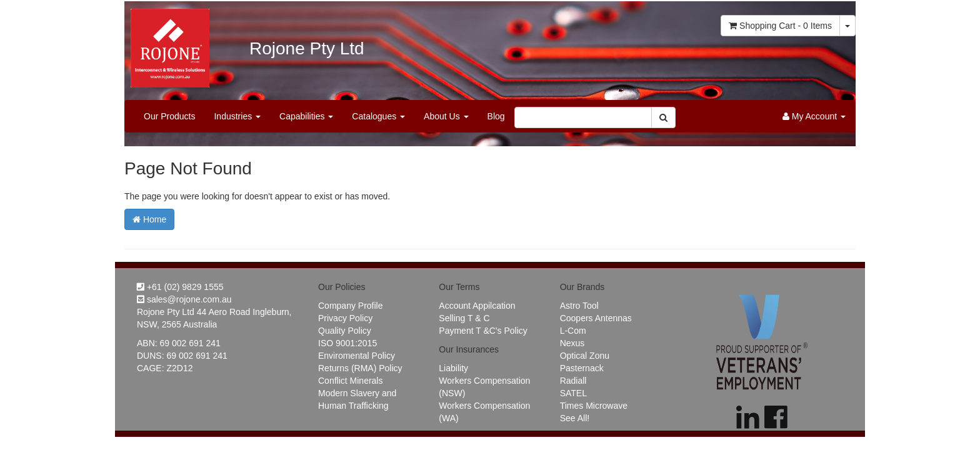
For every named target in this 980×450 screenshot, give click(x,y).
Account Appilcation (477, 306)
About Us (446, 116)
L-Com (573, 331)
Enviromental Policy (357, 356)
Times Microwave (594, 406)
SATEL (573, 393)
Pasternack (582, 368)
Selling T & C (464, 318)
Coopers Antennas (596, 318)
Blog (496, 116)
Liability (453, 368)
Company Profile (351, 306)
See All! (575, 418)
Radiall (573, 381)
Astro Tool (579, 306)
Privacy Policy (345, 318)
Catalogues (378, 116)
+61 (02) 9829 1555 (180, 287)
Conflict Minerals (350, 381)
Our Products (169, 116)
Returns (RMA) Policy (360, 368)
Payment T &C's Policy (483, 331)
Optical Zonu (585, 356)
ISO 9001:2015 (347, 343)
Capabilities (306, 116)
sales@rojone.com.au (184, 299)
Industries (237, 116)
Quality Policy (345, 331)
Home (149, 219)
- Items (780, 26)
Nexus (572, 343)
